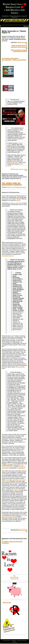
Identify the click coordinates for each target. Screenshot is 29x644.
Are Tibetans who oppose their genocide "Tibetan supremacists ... (14, 60)
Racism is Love (16, 6)
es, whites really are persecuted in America (12, 542)
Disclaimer (24, 16)
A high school (17, 490)
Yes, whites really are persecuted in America (12, 184)
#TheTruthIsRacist (5, 16)
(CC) (9, 640)
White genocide (13, 162)
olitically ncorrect (14, 577)
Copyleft (5, 640)
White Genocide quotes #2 (19, 45)
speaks (12, 101)
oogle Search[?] (15, 579)
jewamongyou (22, 187)
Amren (18, 200)
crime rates (10, 464)
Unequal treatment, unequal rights (21, 170)
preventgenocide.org (8, 256)
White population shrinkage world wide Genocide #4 (19, 51)
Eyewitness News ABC (15, 203)
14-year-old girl (21, 468)
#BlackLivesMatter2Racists (15, 16)
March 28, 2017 (12, 187)
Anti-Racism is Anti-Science (15, 11)
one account (21, 367)
